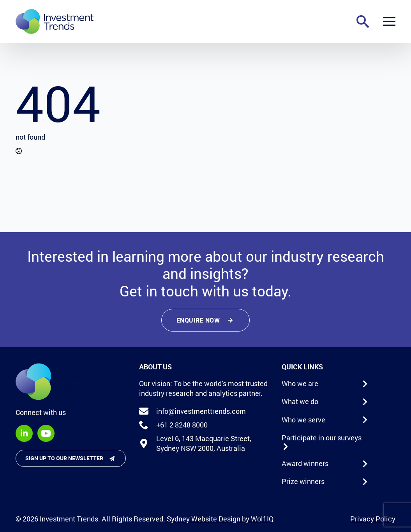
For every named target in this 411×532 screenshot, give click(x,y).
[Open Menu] (389, 21)
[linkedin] (24, 433)
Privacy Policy (373, 519)
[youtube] (46, 433)
